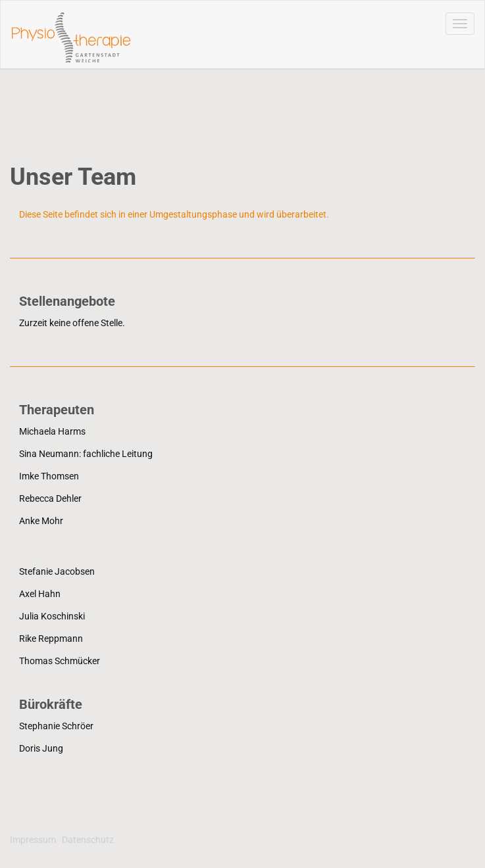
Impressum (33, 840)
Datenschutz (88, 840)
